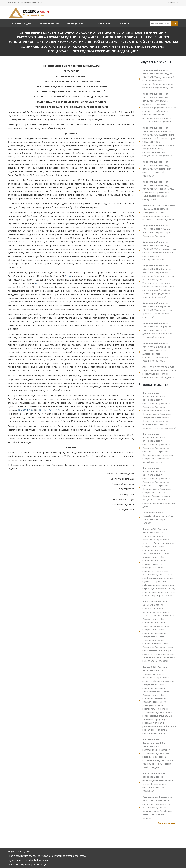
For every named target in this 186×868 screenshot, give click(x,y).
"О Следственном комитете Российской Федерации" (157, 169)
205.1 (26, 410)
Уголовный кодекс (21, 23)
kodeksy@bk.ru (41, 860)
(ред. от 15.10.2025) (158, 518)
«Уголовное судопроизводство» (69, 856)
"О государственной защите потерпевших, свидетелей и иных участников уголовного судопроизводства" (158, 79)
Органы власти (103, 23)
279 (55, 410)
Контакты (173, 2)
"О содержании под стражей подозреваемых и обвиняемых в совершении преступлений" (158, 191)
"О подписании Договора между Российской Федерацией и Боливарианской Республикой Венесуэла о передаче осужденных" (158, 807)
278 (50, 410)
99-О (37, 283)
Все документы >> (168, 823)
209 (41, 410)
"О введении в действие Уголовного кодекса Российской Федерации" (157, 330)
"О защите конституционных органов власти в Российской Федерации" (159, 372)
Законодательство (77, 23)
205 (20, 410)
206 (31, 410)
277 (46, 410)
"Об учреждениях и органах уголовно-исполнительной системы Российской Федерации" (159, 212)
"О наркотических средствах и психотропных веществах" (157, 310)
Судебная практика (49, 23)
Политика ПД (39, 865)
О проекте (123, 23)
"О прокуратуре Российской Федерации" (157, 231)
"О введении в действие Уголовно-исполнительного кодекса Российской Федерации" (156, 352)
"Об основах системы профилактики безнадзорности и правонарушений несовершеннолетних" (159, 251)
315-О (68, 276)
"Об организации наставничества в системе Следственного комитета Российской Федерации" (158, 782)
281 (60, 410)
